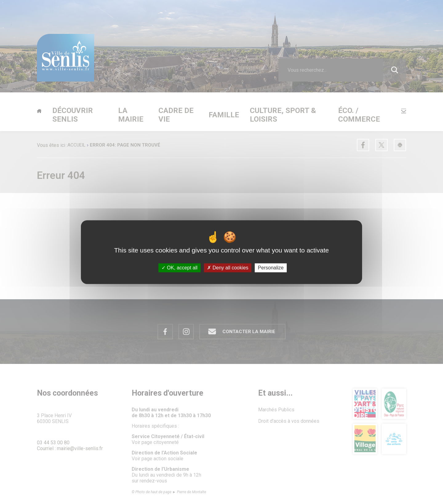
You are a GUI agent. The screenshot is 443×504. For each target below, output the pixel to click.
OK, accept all (180, 268)
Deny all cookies (228, 268)
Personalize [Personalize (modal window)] (271, 268)
